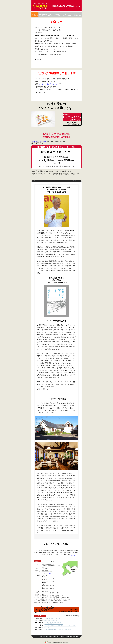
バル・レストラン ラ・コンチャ (48, 84)
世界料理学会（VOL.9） (39, 142)
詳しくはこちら (75, 556)
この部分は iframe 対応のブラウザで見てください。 (56, 626)
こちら (49, 573)
